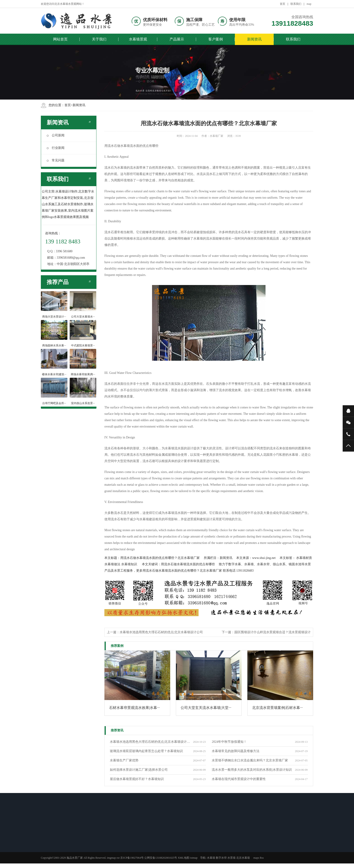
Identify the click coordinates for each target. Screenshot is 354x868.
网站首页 (60, 39)
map (309, 4)
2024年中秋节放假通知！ (229, 742)
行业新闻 (56, 148)
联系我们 (296, 4)
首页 (283, 4)
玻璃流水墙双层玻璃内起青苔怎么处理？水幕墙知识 (146, 751)
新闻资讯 (254, 39)
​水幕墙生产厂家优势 (124, 760)
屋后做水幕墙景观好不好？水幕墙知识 (137, 779)
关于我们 (99, 39)
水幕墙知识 (129, 564)
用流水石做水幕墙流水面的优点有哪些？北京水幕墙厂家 (160, 558)
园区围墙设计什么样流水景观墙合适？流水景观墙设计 (273, 632)
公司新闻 (56, 135)
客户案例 (216, 39)
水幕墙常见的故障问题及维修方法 (236, 751)
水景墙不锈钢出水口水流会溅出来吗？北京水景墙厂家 (250, 760)
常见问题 (56, 160)
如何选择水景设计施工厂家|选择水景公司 (139, 770)
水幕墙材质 (304, 558)
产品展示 (177, 39)
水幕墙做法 (112, 564)
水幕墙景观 (138, 39)
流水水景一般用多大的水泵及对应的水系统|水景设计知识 (252, 770)
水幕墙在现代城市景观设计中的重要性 (239, 779)
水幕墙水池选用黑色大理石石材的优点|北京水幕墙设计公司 (161, 632)
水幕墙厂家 (216, 136)
